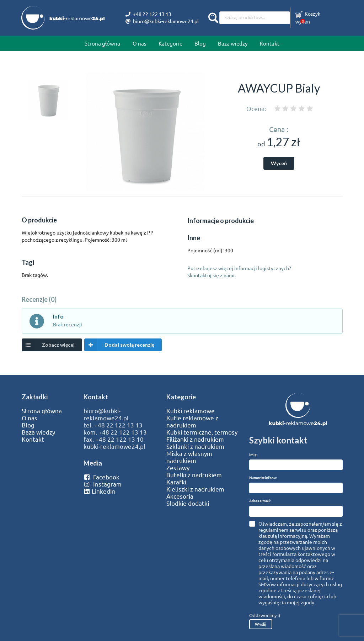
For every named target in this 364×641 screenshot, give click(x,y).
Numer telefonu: (263, 477)
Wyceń (279, 163)
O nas (140, 43)
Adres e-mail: (260, 501)
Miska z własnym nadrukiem (189, 457)
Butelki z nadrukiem (194, 475)
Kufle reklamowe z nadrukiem (192, 421)
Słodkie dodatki (188, 503)
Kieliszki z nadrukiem (195, 489)
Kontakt (270, 43)
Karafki (176, 482)
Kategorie (170, 43)
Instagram (103, 484)
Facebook (101, 477)
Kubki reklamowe (191, 411)
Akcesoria (180, 496)
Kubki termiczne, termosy (202, 432)
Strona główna (102, 43)
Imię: (253, 454)
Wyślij (261, 624)
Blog (200, 43)
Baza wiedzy (233, 43)
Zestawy (178, 468)
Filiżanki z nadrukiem (195, 439)
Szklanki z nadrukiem (195, 446)
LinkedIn (100, 491)
